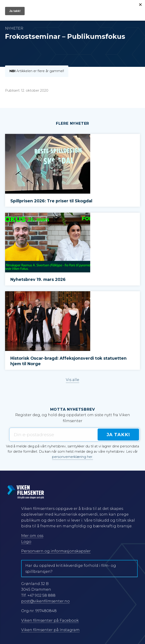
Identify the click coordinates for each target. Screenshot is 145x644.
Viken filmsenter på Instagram (50, 630)
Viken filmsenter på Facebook (50, 620)
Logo (26, 542)
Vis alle (72, 380)
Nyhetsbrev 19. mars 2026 (38, 279)
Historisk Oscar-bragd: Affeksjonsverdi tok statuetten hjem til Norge (68, 361)
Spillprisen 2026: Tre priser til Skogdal (51, 201)
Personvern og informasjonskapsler (56, 551)
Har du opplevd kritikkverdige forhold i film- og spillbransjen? (71, 569)
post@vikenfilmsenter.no (45, 601)
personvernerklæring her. (72, 457)
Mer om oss (32, 536)
